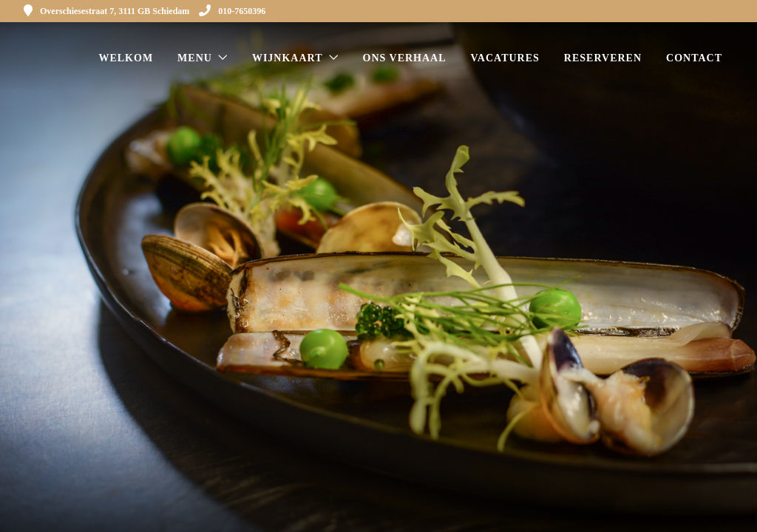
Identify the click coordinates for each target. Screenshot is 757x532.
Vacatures (505, 58)
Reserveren (603, 58)
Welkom (126, 58)
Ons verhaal (405, 58)
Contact (694, 58)
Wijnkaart (288, 58)
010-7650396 (232, 11)
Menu (195, 58)
